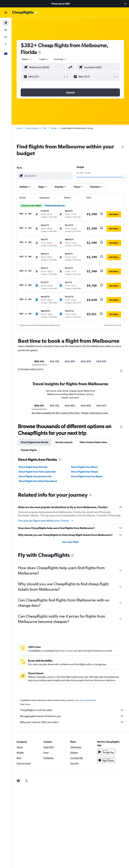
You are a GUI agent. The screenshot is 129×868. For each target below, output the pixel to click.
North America (32, 128)
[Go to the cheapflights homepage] (25, 13)
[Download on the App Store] (106, 760)
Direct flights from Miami (84, 467)
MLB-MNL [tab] (70, 361)
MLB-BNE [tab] (86, 361)
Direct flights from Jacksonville (35, 476)
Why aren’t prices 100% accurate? (72, 722)
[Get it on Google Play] (106, 752)
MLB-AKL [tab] (39, 361)
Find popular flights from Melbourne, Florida (46, 521)
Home (19, 128)
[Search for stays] (6, 30)
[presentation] (40, 52)
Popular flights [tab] (29, 450)
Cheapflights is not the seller (72, 710)
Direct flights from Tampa (85, 472)
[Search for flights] (6, 23)
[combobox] (60, 59)
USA (45, 128)
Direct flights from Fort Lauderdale (37, 472)
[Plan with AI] (6, 44)
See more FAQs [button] (70, 542)
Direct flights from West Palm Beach (38, 481)
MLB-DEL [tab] (55, 361)
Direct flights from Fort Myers (87, 476)
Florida (54, 128)
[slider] (125, 177)
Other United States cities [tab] (93, 442)
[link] (18, 781)
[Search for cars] (6, 37)
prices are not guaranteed (85, 700)
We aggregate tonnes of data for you (72, 716)
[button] (125, 4)
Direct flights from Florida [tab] (35, 442)
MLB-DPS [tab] (101, 361)
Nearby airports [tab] (64, 442)
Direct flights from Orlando (33, 467)
